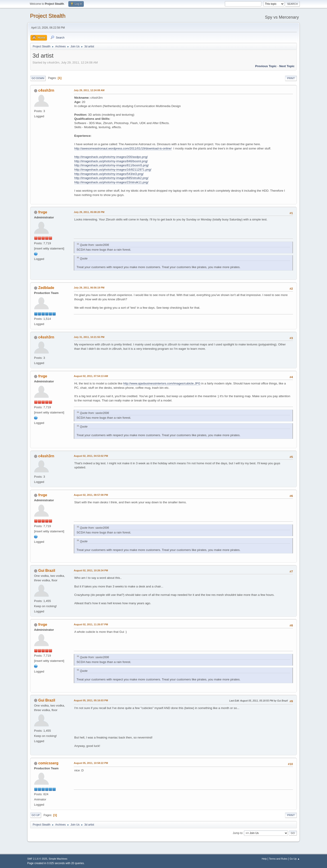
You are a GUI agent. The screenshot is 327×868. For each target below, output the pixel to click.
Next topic (287, 66)
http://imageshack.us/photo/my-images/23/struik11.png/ (111, 182)
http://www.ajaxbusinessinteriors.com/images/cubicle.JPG (162, 383)
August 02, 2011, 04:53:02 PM (91, 456)
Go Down (38, 78)
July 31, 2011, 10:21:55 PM (89, 337)
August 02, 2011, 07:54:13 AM (91, 376)
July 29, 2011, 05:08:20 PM (89, 212)
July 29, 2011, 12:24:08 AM (89, 90)
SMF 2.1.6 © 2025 (37, 859)
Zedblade (46, 288)
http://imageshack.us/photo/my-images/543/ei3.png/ (109, 174)
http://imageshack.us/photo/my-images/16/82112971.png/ (113, 170)
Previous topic (266, 66)
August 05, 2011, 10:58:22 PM (91, 763)
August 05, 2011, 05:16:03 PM (91, 700)
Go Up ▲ (295, 859)
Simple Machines (58, 859)
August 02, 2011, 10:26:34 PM (91, 570)
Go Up (36, 815)
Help (264, 859)
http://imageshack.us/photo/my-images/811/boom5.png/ (111, 165)
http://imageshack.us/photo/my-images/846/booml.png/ (111, 161)
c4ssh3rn (46, 90)
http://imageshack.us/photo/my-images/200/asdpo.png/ (111, 157)
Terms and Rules (278, 859)
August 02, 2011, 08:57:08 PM (91, 495)
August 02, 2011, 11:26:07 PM (91, 624)
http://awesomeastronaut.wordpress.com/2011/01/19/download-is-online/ (123, 148)
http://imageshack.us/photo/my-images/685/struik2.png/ (111, 178)
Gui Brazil (47, 571)
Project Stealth (48, 16)
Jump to (238, 833)
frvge (43, 212)
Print (291, 78)
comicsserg (48, 763)
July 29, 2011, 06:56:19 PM (89, 288)
